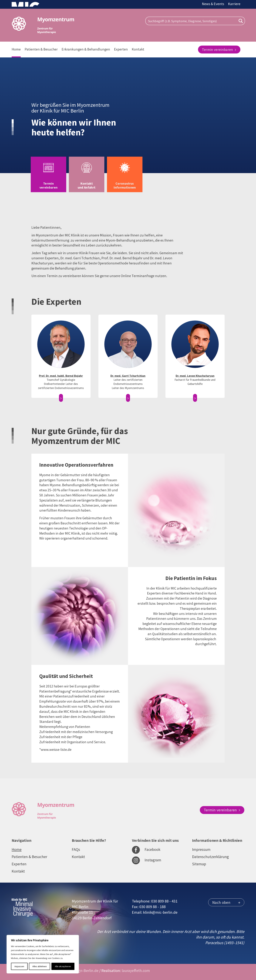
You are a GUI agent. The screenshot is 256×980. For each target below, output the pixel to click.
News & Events (213, 4)
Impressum (201, 849)
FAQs (76, 849)
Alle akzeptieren (63, 966)
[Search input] (192, 21)
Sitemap (199, 864)
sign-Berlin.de (87, 971)
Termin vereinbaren (219, 50)
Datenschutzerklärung (210, 857)
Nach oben (226, 902)
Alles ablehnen (40, 966)
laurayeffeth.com (136, 971)
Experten (121, 49)
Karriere (234, 4)
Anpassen (19, 966)
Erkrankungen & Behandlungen (86, 49)
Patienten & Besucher (41, 49)
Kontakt (138, 49)
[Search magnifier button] (241, 21)
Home (16, 49)
